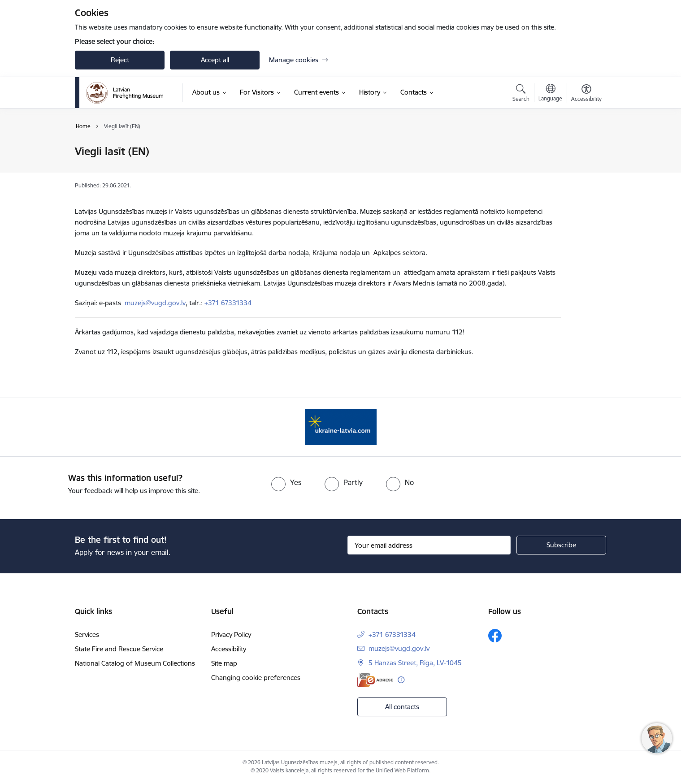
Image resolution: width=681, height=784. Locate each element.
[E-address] (375, 680)
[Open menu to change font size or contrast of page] (586, 94)
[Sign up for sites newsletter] (561, 545)
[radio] (286, 482)
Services (87, 635)
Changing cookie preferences (256, 678)
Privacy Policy (231, 635)
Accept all (215, 60)
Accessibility (229, 649)
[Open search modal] (521, 94)
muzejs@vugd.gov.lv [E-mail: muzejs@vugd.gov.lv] (399, 648)
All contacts (402, 707)
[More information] (401, 680)
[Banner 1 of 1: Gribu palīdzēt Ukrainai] (341, 427)
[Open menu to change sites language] (550, 94)
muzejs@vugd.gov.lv (155, 303)
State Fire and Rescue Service (119, 649)
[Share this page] (584, 170)
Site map (224, 663)
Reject (120, 60)
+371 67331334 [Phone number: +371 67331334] (392, 635)
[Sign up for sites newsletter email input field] (429, 545)
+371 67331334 (228, 303)
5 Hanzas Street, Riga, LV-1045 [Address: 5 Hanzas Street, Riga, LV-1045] (415, 663)
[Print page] (584, 148)
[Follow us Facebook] (495, 636)
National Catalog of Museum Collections (135, 663)
